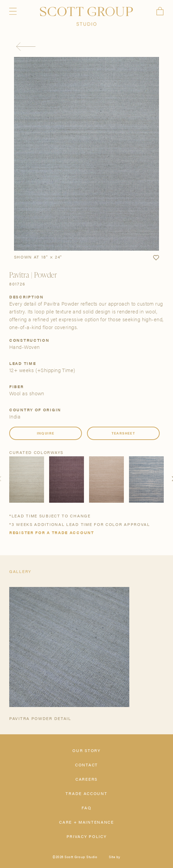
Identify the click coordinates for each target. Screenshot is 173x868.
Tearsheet (124, 433)
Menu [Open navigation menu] (13, 11)
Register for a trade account (52, 532)
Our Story (86, 750)
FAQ (86, 808)
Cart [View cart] (160, 11)
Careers (86, 779)
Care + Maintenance (86, 822)
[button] (156, 258)
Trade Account (86, 793)
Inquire (46, 433)
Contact (86, 765)
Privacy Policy (87, 836)
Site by (115, 857)
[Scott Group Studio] (86, 17)
